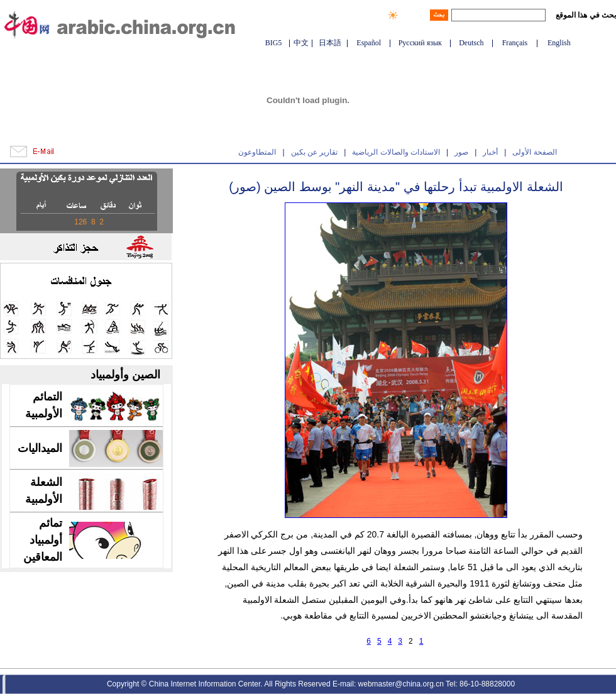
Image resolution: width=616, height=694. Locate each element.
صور (461, 152)
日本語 (330, 43)
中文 (301, 43)
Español (369, 43)
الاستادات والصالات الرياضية (396, 152)
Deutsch (471, 43)
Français (515, 43)
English (559, 43)
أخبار (490, 152)
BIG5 (274, 43)
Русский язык (420, 43)
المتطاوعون (257, 152)
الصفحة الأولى (534, 152)
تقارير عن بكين (315, 152)
